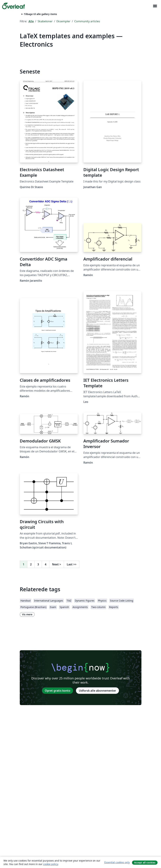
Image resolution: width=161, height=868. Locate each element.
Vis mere (27, 614)
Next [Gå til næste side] (57, 564)
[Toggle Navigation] (155, 6)
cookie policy (51, 864)
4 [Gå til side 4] (46, 564)
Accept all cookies (145, 862)
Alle (31, 21)
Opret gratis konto (58, 691)
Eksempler (63, 21)
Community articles (87, 21)
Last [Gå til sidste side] (72, 564)
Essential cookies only (117, 862)
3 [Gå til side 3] (38, 564)
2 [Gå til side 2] (31, 564)
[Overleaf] (13, 6)
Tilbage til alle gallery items (39, 14)
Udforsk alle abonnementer (97, 691)
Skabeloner (45, 21)
